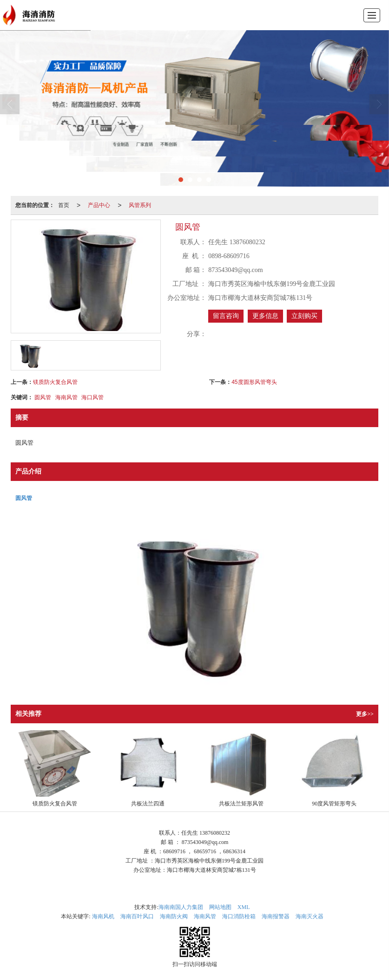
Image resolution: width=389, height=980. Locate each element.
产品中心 (99, 205)
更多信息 (265, 316)
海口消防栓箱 (239, 916)
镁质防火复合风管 (55, 382)
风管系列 (140, 205)
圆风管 (43, 397)
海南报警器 (276, 916)
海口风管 (92, 397)
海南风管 (66, 397)
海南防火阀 (174, 916)
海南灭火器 (310, 916)
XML (244, 907)
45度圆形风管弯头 (254, 382)
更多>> (365, 714)
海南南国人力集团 (181, 907)
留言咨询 (226, 316)
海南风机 (103, 916)
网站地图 (220, 907)
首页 (64, 205)
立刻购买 (304, 316)
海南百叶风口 (137, 916)
